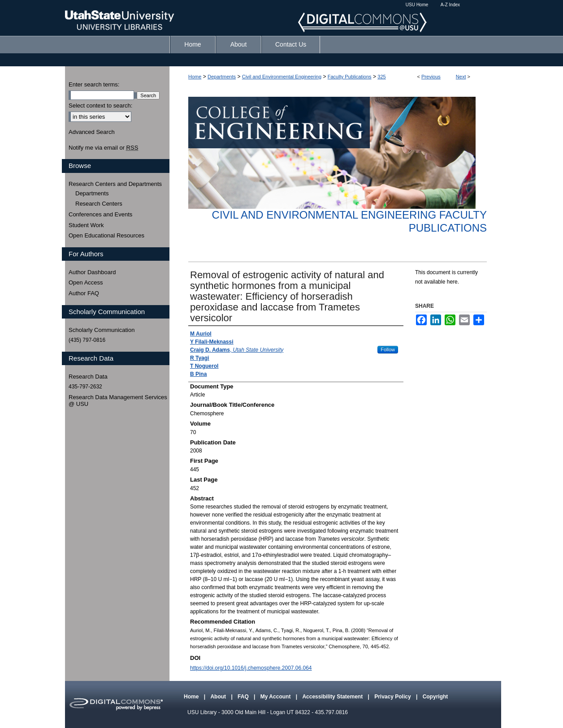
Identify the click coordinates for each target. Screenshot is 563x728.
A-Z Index (450, 5)
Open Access (86, 282)
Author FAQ (84, 293)
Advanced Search (92, 132)
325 (381, 77)
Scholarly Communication (102, 330)
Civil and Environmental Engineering (282, 77)
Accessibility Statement (333, 697)
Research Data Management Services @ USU (118, 401)
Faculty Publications (350, 77)
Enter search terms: (94, 84)
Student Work (86, 225)
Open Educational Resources (106, 235)
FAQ (244, 697)
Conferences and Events (100, 214)
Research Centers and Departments (115, 184)
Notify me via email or (103, 148)
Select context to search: (100, 106)
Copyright (435, 697)
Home (195, 77)
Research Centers (99, 204)
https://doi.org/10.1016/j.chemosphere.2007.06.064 (251, 668)
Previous (431, 77)
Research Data (88, 377)
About (219, 697)
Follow (388, 349)
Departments (222, 77)
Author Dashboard (92, 272)
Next (461, 77)
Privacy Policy (393, 697)
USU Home (417, 5)
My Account (276, 697)
